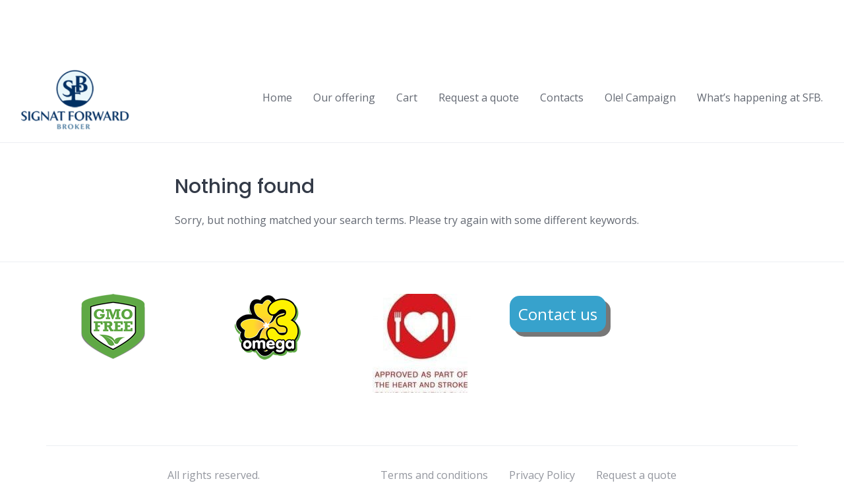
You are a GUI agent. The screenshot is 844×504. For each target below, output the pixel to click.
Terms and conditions (434, 475)
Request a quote (479, 98)
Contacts (562, 98)
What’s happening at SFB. (760, 98)
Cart (407, 98)
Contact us (558, 314)
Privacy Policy (542, 475)
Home (277, 98)
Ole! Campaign (640, 98)
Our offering (344, 98)
